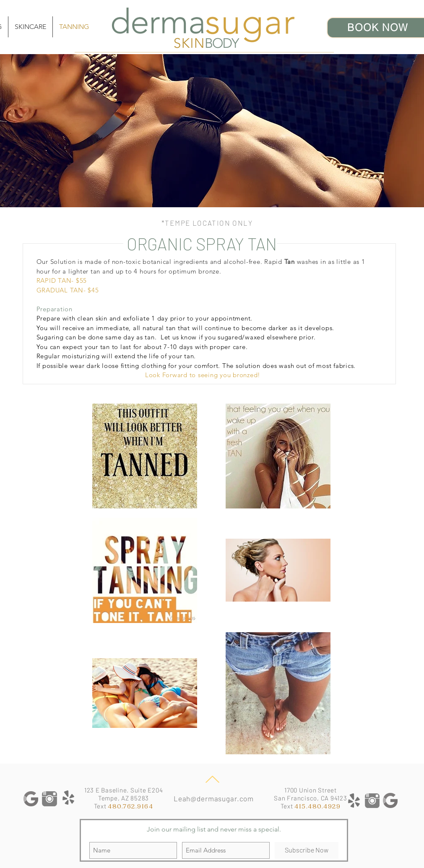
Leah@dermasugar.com (214, 798)
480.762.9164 (130, 806)
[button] (30, 27)
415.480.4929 (317, 806)
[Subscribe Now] (307, 850)
